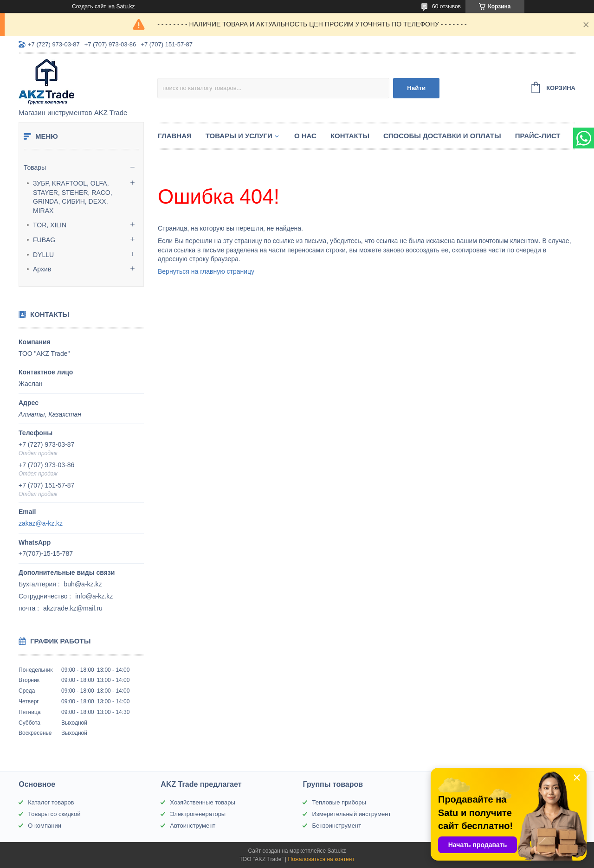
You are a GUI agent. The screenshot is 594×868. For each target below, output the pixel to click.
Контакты (350, 136)
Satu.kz (336, 851)
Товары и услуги (239, 136)
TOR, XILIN (50, 225)
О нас (305, 136)
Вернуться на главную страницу (206, 271)
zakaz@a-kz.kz (41, 523)
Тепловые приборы (339, 802)
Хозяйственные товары (202, 802)
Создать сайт (89, 6)
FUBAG (44, 240)
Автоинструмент (193, 826)
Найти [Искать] (416, 88)
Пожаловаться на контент (321, 859)
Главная (175, 136)
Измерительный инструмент (351, 814)
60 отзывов (446, 6)
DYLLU (43, 255)
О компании (45, 826)
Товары (35, 167)
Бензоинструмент (336, 826)
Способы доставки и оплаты (442, 136)
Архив (42, 269)
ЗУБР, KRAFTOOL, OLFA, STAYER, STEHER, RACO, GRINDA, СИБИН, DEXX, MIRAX (73, 197)
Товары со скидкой (54, 814)
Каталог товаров (51, 802)
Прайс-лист (538, 136)
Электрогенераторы (198, 814)
